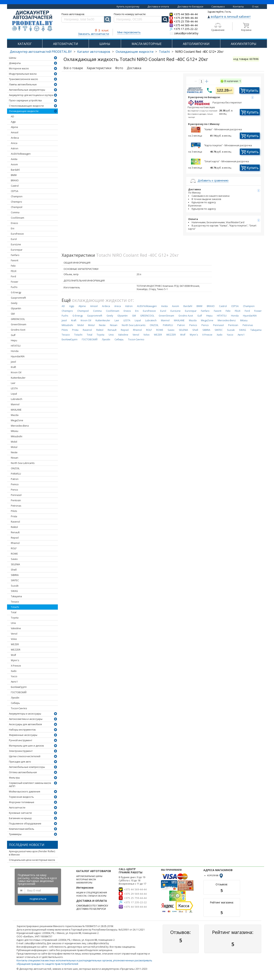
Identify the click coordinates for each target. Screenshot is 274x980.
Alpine (14, 127)
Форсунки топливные (22, 802)
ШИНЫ (105, 44)
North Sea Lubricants (23, 463)
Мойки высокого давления (25, 792)
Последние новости (27, 845)
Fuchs (14, 287)
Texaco (15, 602)
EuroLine (16, 244)
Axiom (14, 164)
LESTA (14, 388)
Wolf (13, 655)
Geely (14, 303)
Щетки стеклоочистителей (25, 756)
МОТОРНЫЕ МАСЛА (86, 879)
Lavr (13, 383)
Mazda (15, 415)
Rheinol (15, 543)
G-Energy (16, 292)
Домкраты (15, 63)
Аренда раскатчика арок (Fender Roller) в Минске (32, 853)
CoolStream (18, 218)
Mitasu (15, 431)
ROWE (14, 554)
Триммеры (15, 834)
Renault (15, 532)
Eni (13, 228)
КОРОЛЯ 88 (215, 875)
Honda (15, 351)
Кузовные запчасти (20, 813)
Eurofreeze (17, 234)
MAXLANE (16, 410)
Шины (13, 58)
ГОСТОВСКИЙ (19, 692)
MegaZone (17, 420)
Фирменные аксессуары (23, 735)
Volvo (14, 639)
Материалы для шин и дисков (26, 746)
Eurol (14, 239)
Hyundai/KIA (18, 356)
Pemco (15, 484)
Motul (14, 447)
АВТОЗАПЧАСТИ (66, 44)
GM (13, 314)
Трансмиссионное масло (23, 79)
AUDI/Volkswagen (21, 154)
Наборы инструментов (22, 730)
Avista (14, 159)
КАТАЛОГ (25, 44)
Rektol (14, 527)
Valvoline (16, 628)
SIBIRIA (15, 575)
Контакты (238, 7)
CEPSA (15, 191)
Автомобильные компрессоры (27, 767)
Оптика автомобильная (23, 772)
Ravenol (15, 522)
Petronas (16, 506)
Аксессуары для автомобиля (25, 724)
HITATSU (16, 346)
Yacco (14, 676)
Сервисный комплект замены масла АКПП (30, 785)
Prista (14, 516)
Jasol (13, 362)
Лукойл (15, 698)
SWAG (14, 591)
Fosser (15, 282)
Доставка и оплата (158, 7)
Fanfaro (15, 255)
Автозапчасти (17, 808)
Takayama (16, 596)
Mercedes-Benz (20, 426)
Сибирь (15, 703)
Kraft (13, 367)
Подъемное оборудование (25, 824)
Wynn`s (15, 660)
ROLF (14, 548)
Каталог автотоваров (94, 52)
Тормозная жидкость (21, 797)
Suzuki (15, 586)
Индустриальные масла (23, 74)
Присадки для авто (20, 762)
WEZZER (16, 650)
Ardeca (15, 138)
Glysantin (16, 308)
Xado (14, 671)
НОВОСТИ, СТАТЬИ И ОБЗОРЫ (91, 896)
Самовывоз (218, 7)
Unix (13, 623)
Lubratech (17, 399)
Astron (15, 148)
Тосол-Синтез (19, 708)
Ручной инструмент (21, 740)
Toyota (15, 618)
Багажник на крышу (20, 818)
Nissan (15, 458)
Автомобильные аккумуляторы (27, 90)
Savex (14, 559)
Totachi (164, 52)
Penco (14, 490)
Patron (15, 479)
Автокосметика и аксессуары (26, 719)
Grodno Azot (18, 330)
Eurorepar (17, 250)
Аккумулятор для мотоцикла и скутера (31, 95)
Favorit (15, 260)
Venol (14, 634)
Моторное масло (19, 68)
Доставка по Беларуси (190, 7)
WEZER (15, 644)
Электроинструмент (21, 751)
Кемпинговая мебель (22, 829)
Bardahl (15, 170)
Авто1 (14, 682)
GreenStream (19, 324)
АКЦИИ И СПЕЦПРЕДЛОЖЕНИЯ (92, 893)
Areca (14, 143)
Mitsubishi (17, 436)
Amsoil (15, 132)
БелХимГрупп (19, 687)
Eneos (14, 223)
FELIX (14, 271)
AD (12, 116)
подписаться (38, 899)
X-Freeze (16, 666)
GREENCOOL (18, 319)
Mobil (14, 442)
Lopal (14, 394)
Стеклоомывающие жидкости (26, 106)
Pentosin (16, 500)
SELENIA (15, 564)
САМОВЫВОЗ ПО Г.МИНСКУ (92, 906)
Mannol (15, 404)
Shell (14, 570)
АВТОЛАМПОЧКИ (196, 44)
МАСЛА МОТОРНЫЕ (147, 44)
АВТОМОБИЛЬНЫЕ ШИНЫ (89, 876)
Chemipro (16, 202)
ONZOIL (15, 468)
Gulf (13, 335)
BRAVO (15, 180)
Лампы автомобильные (23, 84)
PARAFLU (16, 474)
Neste (14, 452)
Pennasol (16, 495)
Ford (13, 276)
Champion (17, 196)
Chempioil (17, 207)
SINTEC (15, 580)
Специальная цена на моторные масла (32, 860)
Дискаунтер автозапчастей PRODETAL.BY (41, 52)
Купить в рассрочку (128, 7)
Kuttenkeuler (18, 378)
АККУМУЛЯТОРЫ (244, 44)
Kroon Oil (16, 372)
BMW (14, 175)
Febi (13, 266)
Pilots (14, 511)
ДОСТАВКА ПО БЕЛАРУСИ (91, 909)
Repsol (15, 538)
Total (14, 612)
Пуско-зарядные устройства (25, 100)
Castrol (15, 186)
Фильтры (14, 778)
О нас (255, 7)
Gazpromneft (18, 298)
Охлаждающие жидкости (135, 52)
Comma (15, 212)
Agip (13, 122)
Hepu (14, 340)
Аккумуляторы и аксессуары (25, 714)
